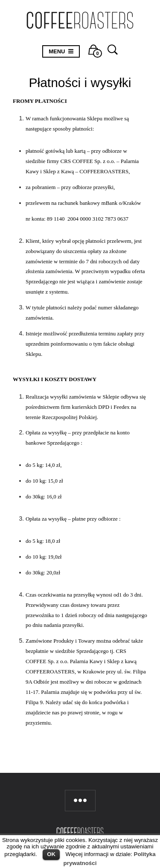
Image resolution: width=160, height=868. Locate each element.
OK (51, 854)
